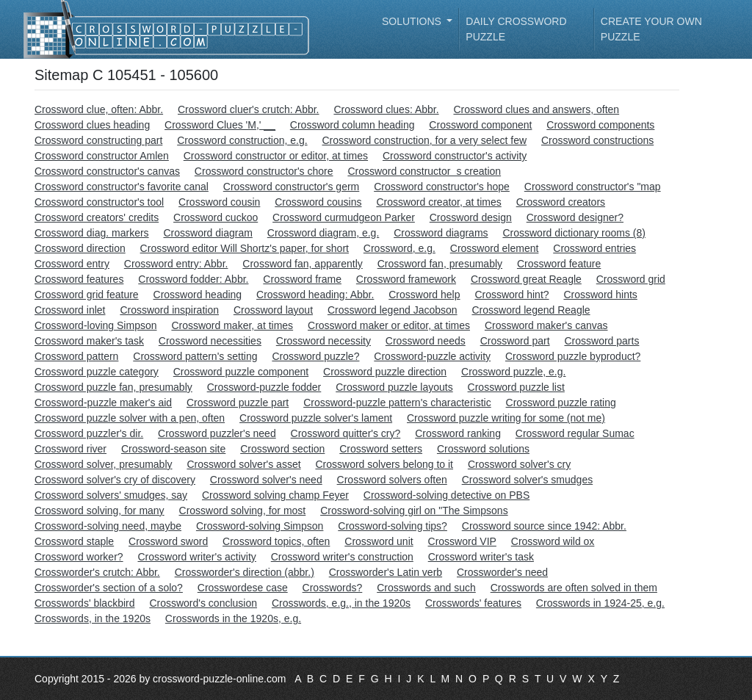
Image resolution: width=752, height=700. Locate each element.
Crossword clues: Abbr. (386, 109)
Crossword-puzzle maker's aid (103, 403)
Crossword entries (594, 248)
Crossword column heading (352, 125)
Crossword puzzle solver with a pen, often (130, 418)
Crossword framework (406, 279)
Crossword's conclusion (203, 603)
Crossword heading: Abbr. (315, 295)
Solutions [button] (413, 21)
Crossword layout (273, 310)
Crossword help (424, 295)
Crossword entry (72, 264)
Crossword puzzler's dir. (89, 433)
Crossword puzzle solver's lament (316, 418)
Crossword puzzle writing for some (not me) (506, 418)
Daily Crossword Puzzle (516, 29)
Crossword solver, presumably (104, 464)
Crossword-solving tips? (393, 526)
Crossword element (495, 248)
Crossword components (600, 125)
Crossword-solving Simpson (260, 526)
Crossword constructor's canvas (107, 171)
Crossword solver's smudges (528, 480)
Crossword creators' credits (97, 217)
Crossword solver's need (266, 480)
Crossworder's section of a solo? (109, 588)
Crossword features (79, 279)
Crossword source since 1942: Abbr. (544, 526)
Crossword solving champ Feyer (275, 495)
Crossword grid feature (87, 295)
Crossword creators (561, 202)
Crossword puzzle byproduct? (573, 356)
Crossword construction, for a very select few (424, 140)
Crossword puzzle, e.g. (513, 372)
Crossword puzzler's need (217, 433)
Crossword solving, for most (243, 510)
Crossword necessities (210, 341)
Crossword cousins (318, 202)
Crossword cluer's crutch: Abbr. (249, 109)
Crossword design (471, 217)
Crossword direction (80, 248)
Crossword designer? (575, 217)
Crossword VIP (462, 541)
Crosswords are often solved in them (574, 588)
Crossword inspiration (169, 310)
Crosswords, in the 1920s (93, 618)
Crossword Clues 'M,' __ (220, 125)
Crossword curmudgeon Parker (344, 217)
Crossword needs (426, 341)
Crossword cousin (219, 202)
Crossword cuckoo (216, 217)
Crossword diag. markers (92, 233)
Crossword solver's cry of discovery (115, 480)
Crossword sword (168, 541)
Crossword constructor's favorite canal (122, 187)
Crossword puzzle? (315, 356)
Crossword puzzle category (97, 372)
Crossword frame (302, 279)
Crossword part (515, 341)
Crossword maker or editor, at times (389, 325)
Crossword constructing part (98, 140)
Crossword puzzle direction (385, 372)
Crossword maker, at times (232, 325)
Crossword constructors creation (424, 171)
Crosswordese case (243, 588)
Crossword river (70, 449)
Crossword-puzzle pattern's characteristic (397, 403)
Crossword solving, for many (100, 510)
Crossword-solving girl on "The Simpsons (414, 510)
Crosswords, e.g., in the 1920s (341, 603)
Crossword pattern (76, 356)
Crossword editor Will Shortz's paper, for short (245, 248)
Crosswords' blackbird (85, 603)
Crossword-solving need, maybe (108, 526)
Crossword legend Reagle (531, 310)
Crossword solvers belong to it (384, 464)
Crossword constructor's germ (292, 187)
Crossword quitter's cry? (346, 433)
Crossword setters (381, 449)
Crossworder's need (502, 572)
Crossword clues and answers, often (536, 109)
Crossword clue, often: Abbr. (99, 109)
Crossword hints (600, 295)
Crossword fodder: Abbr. (193, 279)
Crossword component (480, 125)
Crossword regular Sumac (575, 433)
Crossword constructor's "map (593, 187)
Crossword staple (74, 541)
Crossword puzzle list (516, 387)
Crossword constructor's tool (99, 202)
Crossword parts (601, 341)
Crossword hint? (511, 295)
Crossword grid (631, 279)
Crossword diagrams (441, 233)
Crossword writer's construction (342, 557)
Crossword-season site (173, 449)
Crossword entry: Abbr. (176, 264)
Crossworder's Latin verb (386, 572)
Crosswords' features (473, 603)
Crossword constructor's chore (264, 171)
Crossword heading (198, 295)
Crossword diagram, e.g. (323, 233)
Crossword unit (379, 541)
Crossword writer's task (481, 557)
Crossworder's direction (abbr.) (245, 572)
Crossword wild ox (553, 541)
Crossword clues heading (92, 125)
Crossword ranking (458, 433)
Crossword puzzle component (241, 372)
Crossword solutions (483, 449)
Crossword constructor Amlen (102, 156)
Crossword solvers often (392, 480)
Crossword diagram (208, 233)
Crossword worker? (79, 557)
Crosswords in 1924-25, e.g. (600, 603)
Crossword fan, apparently (302, 264)
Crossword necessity (323, 341)
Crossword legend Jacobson (393, 310)
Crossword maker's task (89, 341)
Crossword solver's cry (519, 464)
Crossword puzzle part (238, 403)
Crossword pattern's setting (195, 356)
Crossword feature (559, 264)
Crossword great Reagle (526, 279)
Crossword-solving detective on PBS (446, 495)
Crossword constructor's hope (442, 187)
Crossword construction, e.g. (242, 140)
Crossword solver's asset (243, 464)
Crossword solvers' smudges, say (111, 495)
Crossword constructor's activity (455, 156)
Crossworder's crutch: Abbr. (97, 572)
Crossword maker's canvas (546, 325)
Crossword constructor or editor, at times (276, 156)
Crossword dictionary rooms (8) (574, 233)
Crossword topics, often (276, 541)
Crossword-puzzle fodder (264, 387)
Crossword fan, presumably (440, 264)
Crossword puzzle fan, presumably (113, 387)
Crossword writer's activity (196, 557)
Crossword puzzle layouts (394, 387)
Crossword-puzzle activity (432, 356)
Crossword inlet (70, 310)
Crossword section (282, 449)
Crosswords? (333, 588)
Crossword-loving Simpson (96, 325)
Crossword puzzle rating (561, 403)
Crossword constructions (597, 140)
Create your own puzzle (651, 29)
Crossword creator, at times (438, 202)
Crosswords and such (426, 588)
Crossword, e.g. (399, 248)
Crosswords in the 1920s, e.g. (233, 618)
